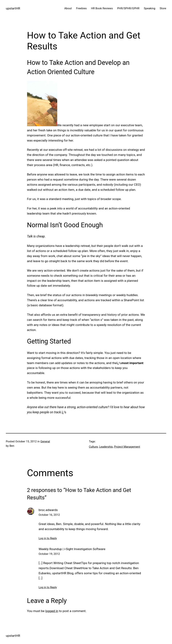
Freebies (81, 8)
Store (163, 8)
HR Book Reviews (102, 8)
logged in (52, 611)
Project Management (127, 447)
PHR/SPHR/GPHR (128, 8)
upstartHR (13, 8)
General (45, 441)
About (68, 8)
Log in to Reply (48, 538)
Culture (93, 447)
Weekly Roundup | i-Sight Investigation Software (72, 549)
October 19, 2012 (49, 554)
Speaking (150, 8)
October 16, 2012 (49, 515)
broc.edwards (48, 510)
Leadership (106, 447)
